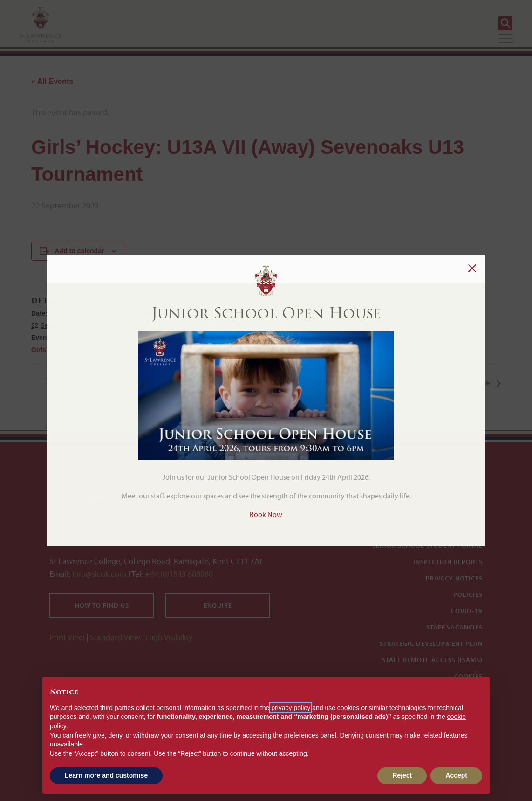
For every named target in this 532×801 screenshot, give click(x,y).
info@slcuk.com (99, 574)
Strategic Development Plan (431, 643)
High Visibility (169, 637)
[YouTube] (471, 497)
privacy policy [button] (291, 708)
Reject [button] (402, 775)
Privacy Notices (454, 578)
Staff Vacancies (454, 627)
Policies (468, 594)
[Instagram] (430, 497)
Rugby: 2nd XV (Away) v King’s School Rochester (138, 383)
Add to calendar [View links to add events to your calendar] (80, 251)
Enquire (218, 605)
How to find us (102, 605)
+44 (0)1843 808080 (178, 574)
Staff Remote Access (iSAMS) (432, 660)
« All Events (52, 81)
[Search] (505, 23)
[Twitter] (410, 497)
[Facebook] (451, 497)
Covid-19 (467, 611)
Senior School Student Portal (427, 546)
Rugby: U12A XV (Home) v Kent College (424, 383)
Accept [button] (456, 775)
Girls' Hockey (52, 350)
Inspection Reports (448, 562)
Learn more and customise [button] (106, 775)
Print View (67, 637)
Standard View (115, 637)
